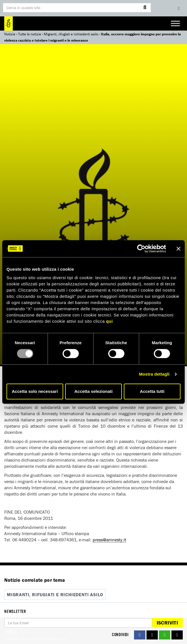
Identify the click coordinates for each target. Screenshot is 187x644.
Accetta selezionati (93, 391)
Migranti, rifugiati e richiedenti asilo (71, 34)
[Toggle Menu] (175, 23)
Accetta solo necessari (35, 391)
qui (109, 321)
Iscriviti (167, 623)
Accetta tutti (152, 391)
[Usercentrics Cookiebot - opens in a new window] (141, 249)
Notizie (10, 34)
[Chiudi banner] (178, 249)
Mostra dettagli (154, 374)
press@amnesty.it (109, 540)
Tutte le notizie (30, 34)
